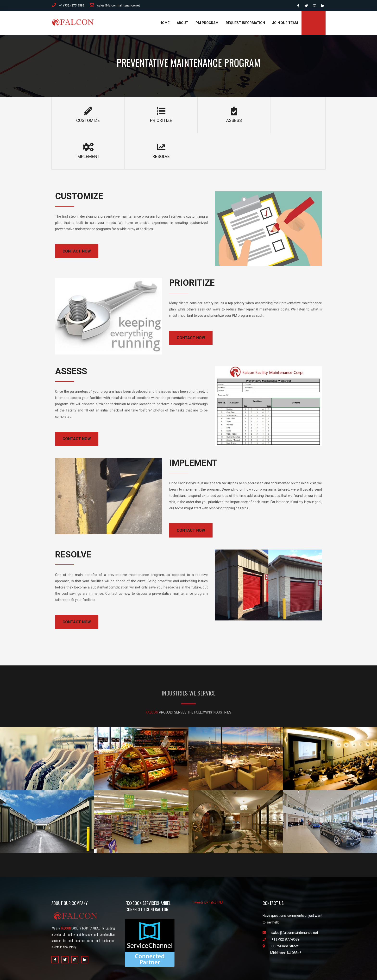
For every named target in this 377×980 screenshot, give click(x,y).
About (182, 24)
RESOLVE (298, 116)
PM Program (207, 24)
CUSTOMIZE (79, 116)
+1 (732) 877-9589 (69, 6)
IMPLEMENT (243, 116)
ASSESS (188, 116)
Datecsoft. (204, 968)
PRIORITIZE (134, 116)
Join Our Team (285, 24)
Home (165, 24)
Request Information (245, 24)
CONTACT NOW (77, 216)
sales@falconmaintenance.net (121, 6)
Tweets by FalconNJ (207, 867)
